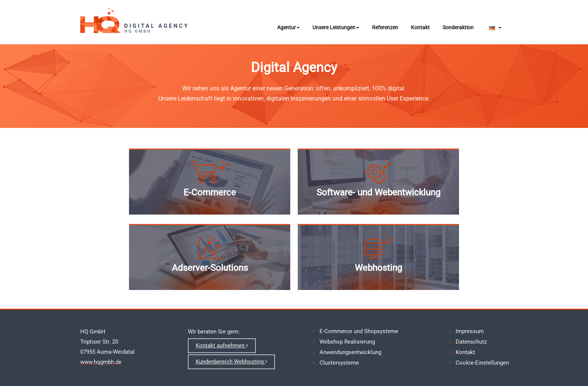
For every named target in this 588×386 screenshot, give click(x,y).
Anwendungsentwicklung (350, 352)
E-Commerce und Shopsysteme (359, 331)
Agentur (288, 27)
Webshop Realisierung (347, 342)
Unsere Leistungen (336, 27)
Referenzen (385, 27)
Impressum (470, 331)
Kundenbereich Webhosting (231, 362)
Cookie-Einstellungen (482, 363)
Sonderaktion (458, 27)
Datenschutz (471, 342)
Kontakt (420, 27)
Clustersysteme (339, 363)
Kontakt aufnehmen (222, 345)
